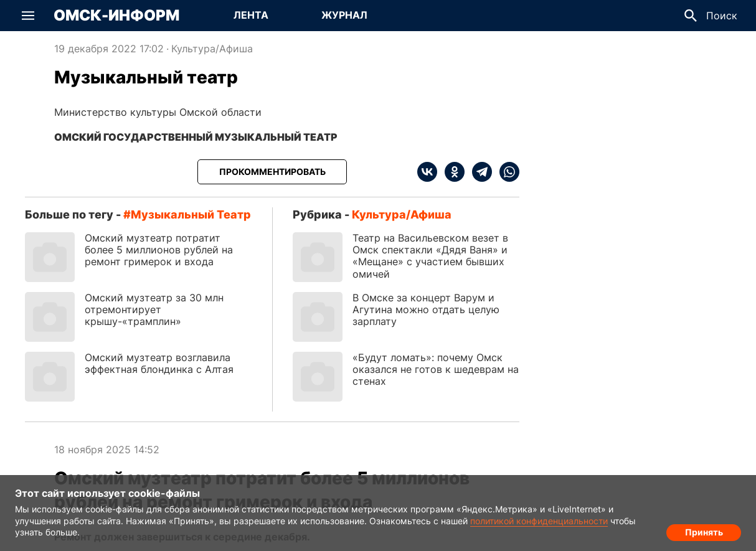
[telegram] (478, 172)
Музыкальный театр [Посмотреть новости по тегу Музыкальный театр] (191, 214)
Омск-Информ (116, 16)
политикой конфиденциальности (539, 521)
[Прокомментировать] (272, 172)
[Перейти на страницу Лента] (251, 16)
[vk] (427, 172)
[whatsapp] (506, 172)
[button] (28, 16)
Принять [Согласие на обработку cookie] (704, 530)
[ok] (451, 172)
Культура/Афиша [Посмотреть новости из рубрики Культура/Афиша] (212, 49)
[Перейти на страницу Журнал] (344, 16)
